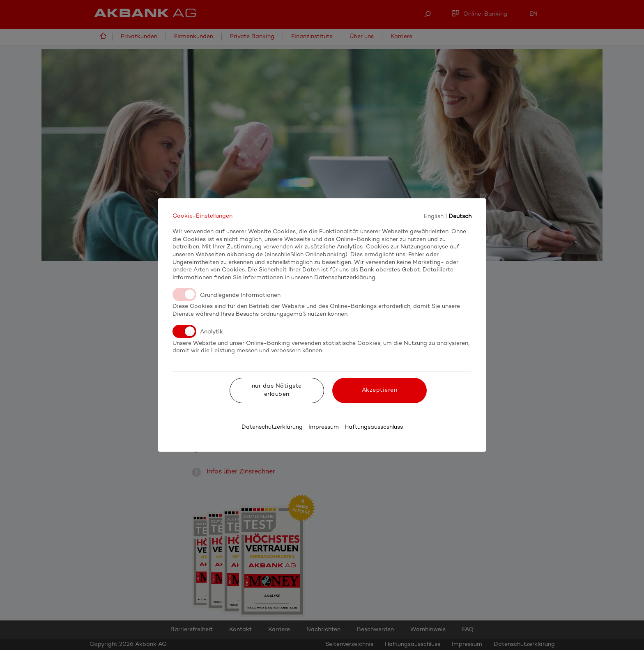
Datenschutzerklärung (272, 427)
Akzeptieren (380, 390)
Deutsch (460, 216)
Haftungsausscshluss (374, 427)
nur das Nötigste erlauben (277, 390)
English (434, 216)
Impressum (324, 427)
